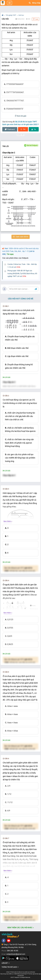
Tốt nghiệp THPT (11, 15)
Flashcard (10, 129)
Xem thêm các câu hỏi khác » (20, 928)
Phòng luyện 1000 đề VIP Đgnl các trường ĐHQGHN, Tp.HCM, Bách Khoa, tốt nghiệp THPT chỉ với (22, 273)
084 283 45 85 (13, 951)
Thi (23, 129)
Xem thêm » (8, 521)
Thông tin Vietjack (10, 967)
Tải (34, 129)
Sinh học (21, 15)
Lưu (36, 19)
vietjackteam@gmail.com (16, 954)
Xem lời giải (21, 116)
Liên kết (6, 963)
